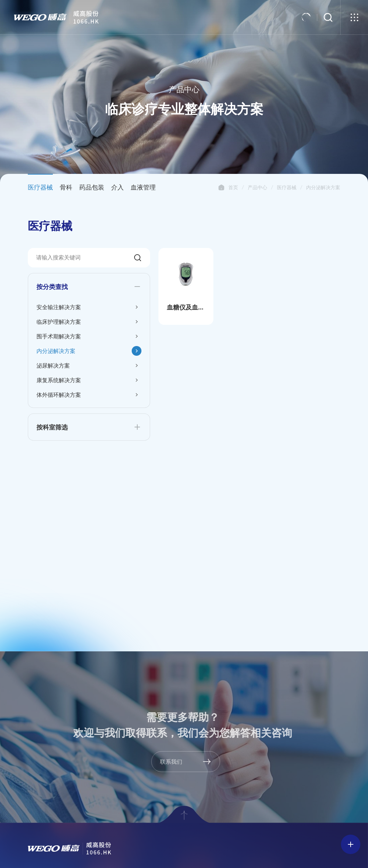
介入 (117, 187)
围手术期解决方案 (59, 336)
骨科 (66, 187)
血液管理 (143, 187)
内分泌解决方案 (323, 187)
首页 (221, 187)
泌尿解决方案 (53, 365)
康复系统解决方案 (59, 380)
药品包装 (92, 187)
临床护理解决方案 (59, 322)
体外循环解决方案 (59, 395)
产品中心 (257, 187)
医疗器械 (287, 187)
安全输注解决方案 (59, 307)
